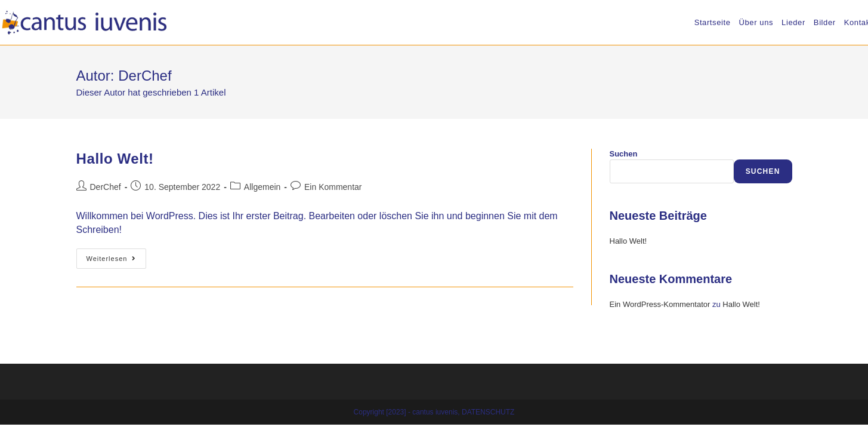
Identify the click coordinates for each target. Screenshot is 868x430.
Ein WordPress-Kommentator (660, 304)
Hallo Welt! (115, 159)
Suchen (624, 154)
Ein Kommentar (333, 187)
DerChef (106, 187)
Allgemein (262, 187)
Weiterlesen (117, 261)
